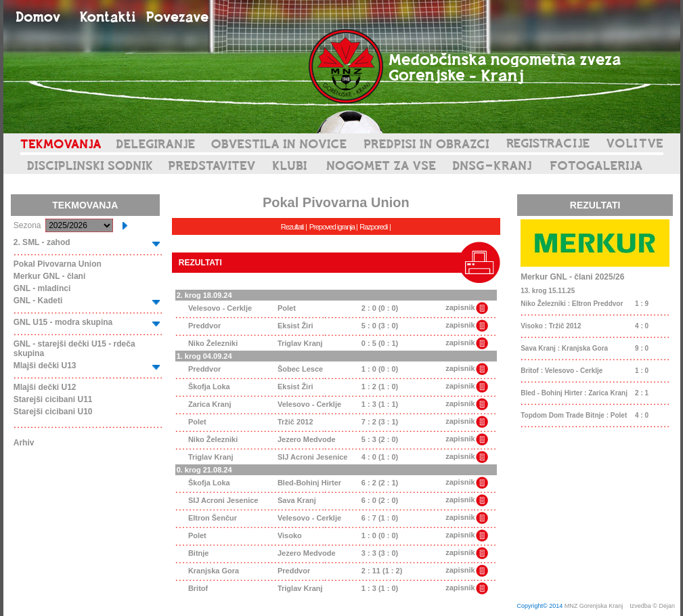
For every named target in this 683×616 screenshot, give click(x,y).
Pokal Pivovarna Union (58, 264)
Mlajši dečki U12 (45, 387)
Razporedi (373, 227)
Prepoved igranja (333, 227)
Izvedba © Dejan (653, 606)
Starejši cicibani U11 (53, 399)
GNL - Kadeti (38, 301)
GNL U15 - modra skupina (63, 322)
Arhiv (24, 443)
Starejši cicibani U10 (53, 412)
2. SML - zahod (42, 242)
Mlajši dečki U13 (45, 366)
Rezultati (292, 227)
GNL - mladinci (42, 288)
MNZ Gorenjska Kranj (594, 606)
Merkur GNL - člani (49, 276)
